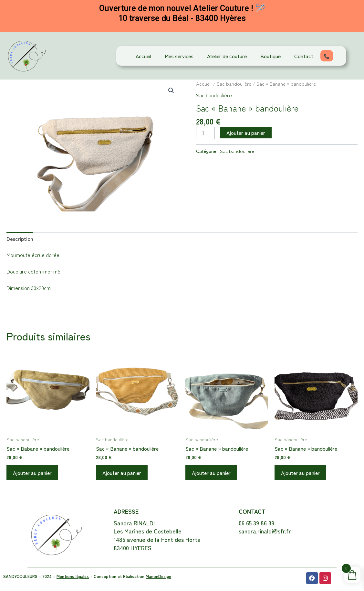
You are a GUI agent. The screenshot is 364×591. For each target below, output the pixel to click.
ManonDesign (158, 576)
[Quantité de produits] (205, 133)
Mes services (179, 56)
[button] (171, 91)
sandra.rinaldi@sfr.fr (265, 531)
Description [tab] (20, 239)
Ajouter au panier (246, 133)
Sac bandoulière (234, 84)
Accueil (143, 56)
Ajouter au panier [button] (32, 473)
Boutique (270, 56)
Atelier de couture (227, 56)
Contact (304, 56)
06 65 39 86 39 (256, 523)
